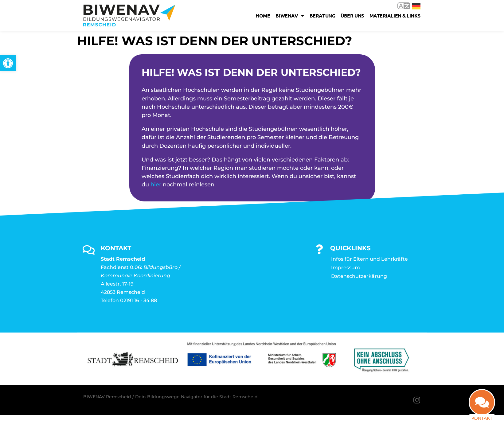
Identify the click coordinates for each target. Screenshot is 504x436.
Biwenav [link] (290, 16)
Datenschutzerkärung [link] (359, 276)
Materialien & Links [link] (395, 16)
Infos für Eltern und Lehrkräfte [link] (369, 259)
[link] (8, 63)
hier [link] (156, 185)
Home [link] (263, 16)
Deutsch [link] (416, 6)
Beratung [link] (322, 16)
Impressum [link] (346, 268)
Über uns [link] (352, 16)
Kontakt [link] (482, 418)
